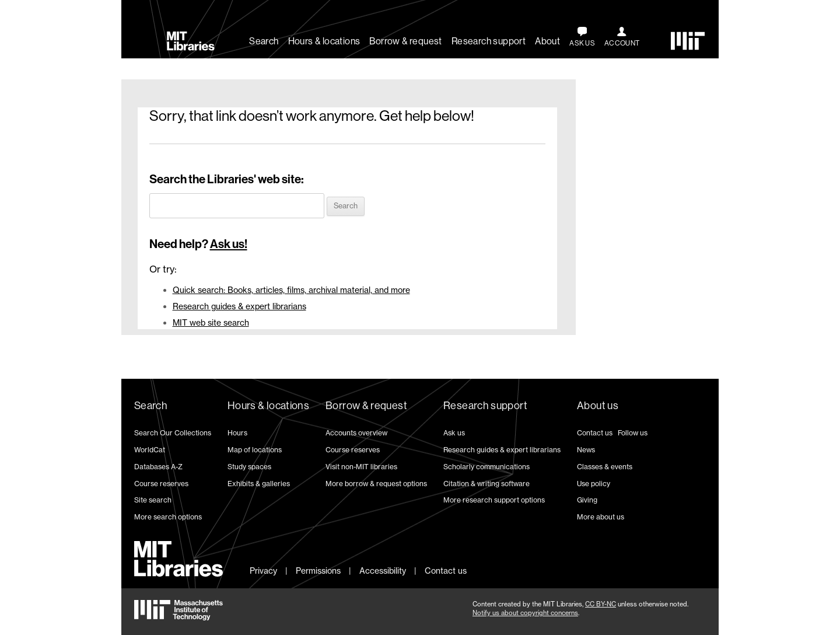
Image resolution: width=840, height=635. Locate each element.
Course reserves (161, 484)
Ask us (454, 433)
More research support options (494, 500)
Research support (489, 41)
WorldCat (150, 450)
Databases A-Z (158, 467)
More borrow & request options (376, 484)
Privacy (263, 571)
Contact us (595, 433)
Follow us (633, 433)
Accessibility (383, 571)
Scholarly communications (487, 467)
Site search (153, 500)
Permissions (318, 571)
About (547, 41)
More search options (168, 517)
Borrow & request (405, 41)
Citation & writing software (487, 484)
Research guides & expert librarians (239, 306)
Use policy (594, 484)
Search (264, 41)
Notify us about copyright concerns (525, 613)
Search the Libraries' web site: (227, 179)
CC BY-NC (601, 604)
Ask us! (229, 244)
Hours (237, 433)
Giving (587, 500)
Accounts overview (356, 433)
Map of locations (255, 450)
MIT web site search (211, 322)
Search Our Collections (173, 433)
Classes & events (605, 467)
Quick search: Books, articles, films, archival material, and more (291, 290)
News (586, 450)
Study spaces (249, 467)
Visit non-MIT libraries (361, 467)
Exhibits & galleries (259, 484)
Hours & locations (324, 41)
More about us (601, 517)
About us (598, 406)
